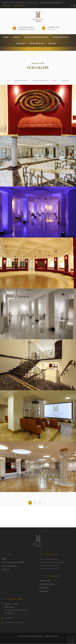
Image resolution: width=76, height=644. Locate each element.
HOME (6, 37)
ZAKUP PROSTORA (37, 44)
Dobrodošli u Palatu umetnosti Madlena (13, 3)
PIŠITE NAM (44, 588)
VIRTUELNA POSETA (47, 584)
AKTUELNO (21, 44)
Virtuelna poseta (19, 5)
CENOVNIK (44, 592)
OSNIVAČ (16, 37)
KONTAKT (52, 44)
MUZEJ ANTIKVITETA (61, 37)
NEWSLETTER (7, 5)
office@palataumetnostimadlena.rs (52, 3)
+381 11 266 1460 (32, 3)
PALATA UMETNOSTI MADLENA (36, 37)
